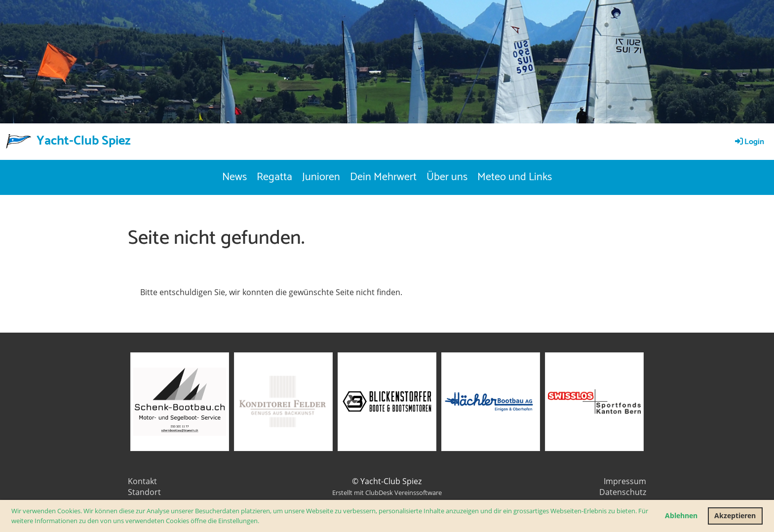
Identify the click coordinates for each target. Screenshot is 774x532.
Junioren (321, 177)
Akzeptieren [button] (735, 515)
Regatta (274, 177)
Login (749, 142)
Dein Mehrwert (383, 177)
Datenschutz (623, 492)
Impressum (625, 481)
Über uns (447, 177)
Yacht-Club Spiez (84, 141)
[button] (262, 521)
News (234, 177)
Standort (144, 492)
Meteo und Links (515, 177)
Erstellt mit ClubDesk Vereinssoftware (387, 493)
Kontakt (142, 481)
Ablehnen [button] (681, 515)
